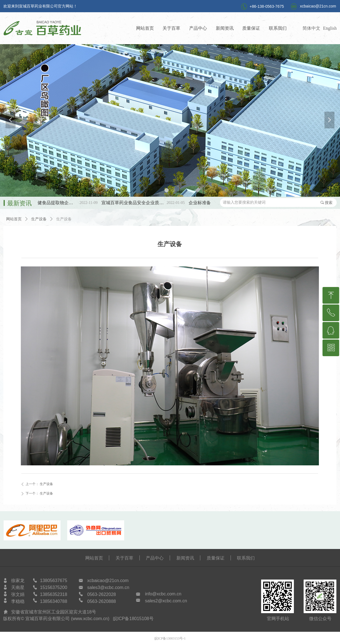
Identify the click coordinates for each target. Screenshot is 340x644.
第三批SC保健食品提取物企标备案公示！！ (51, 203)
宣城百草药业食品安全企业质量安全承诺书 (138, 203)
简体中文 (311, 28)
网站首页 (14, 219)
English (330, 28)
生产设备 (39, 219)
